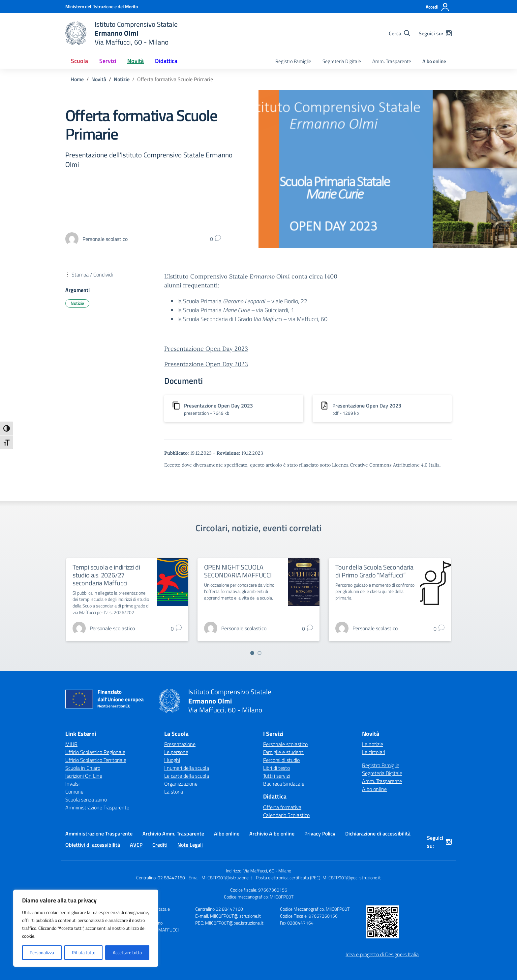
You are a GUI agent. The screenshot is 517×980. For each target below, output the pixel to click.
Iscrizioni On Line (84, 776)
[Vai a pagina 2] (259, 653)
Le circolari (374, 752)
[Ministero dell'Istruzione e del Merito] (102, 6)
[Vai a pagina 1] (252, 653)
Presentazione (180, 744)
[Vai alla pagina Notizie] (122, 79)
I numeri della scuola (187, 768)
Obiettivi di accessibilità (93, 845)
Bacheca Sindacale (284, 784)
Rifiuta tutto (84, 952)
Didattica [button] (166, 61)
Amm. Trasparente (392, 61)
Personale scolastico (285, 744)
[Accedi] (438, 7)
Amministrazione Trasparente (97, 807)
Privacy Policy (320, 833)
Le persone (176, 752)
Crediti (160, 845)
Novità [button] (136, 61)
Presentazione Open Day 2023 (206, 349)
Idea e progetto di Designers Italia (382, 954)
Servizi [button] (108, 61)
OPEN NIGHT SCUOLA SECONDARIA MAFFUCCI (238, 571)
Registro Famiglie (293, 61)
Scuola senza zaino (86, 800)
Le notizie (373, 744)
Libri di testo (276, 768)
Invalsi (72, 784)
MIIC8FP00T (282, 897)
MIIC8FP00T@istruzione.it (227, 878)
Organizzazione (181, 784)
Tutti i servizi (276, 776)
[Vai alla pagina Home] (77, 79)
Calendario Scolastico (286, 815)
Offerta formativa (282, 807)
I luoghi (172, 760)
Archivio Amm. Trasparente (173, 833)
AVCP (136, 845)
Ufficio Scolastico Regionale (95, 752)
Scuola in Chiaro (83, 768)
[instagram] (449, 33)
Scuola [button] (79, 61)
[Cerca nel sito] (399, 33)
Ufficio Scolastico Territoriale (96, 760)
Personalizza (42, 952)
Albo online (434, 61)
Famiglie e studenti (284, 752)
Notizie (77, 303)
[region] (86, 928)
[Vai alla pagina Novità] (99, 79)
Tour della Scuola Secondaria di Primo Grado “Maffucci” (374, 571)
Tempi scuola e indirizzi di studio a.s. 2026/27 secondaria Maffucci (106, 575)
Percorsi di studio (281, 760)
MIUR (71, 744)
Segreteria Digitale (342, 61)
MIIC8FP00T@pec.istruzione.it (352, 878)
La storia (174, 792)
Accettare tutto (127, 952)
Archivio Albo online (272, 833)
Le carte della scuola (187, 776)
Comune (74, 792)
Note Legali (190, 845)
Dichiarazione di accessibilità (378, 833)
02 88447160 (171, 878)
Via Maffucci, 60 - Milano (267, 871)
